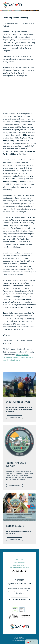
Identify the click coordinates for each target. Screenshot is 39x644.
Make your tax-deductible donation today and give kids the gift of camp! (18, 357)
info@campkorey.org (19, 563)
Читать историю (14, 417)
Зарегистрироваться (19, 599)
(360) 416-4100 (20, 560)
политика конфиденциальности (19, 640)
